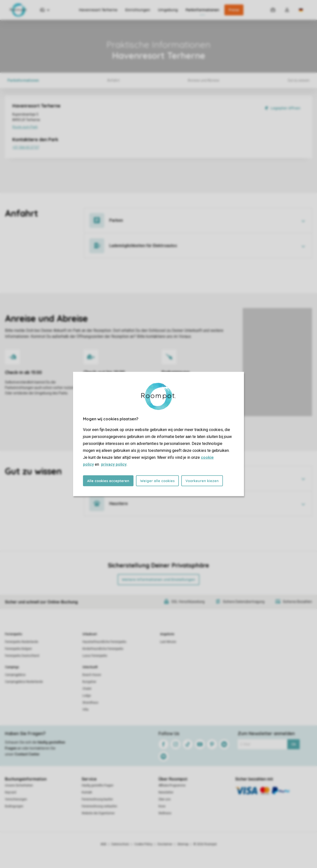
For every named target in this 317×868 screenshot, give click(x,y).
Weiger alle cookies (157, 481)
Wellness (165, 813)
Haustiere (119, 504)
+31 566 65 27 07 (54, 148)
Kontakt (87, 792)
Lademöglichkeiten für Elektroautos (143, 246)
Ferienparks (14, 634)
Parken (116, 220)
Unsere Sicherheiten (19, 785)
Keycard (11, 792)
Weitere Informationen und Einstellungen (158, 580)
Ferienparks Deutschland (22, 656)
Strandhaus (90, 703)
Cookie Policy (143, 844)
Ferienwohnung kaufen (97, 799)
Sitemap (183, 844)
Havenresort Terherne (98, 10)
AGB (104, 844)
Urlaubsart (90, 634)
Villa (85, 710)
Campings (12, 667)
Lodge (87, 696)
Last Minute (168, 642)
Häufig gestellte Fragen (98, 785)
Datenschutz (120, 844)
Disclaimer (165, 844)
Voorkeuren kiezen (202, 481)
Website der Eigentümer (98, 813)
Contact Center (27, 754)
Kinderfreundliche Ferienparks (103, 649)
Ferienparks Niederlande (22, 642)
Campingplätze (15, 675)
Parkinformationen (202, 10)
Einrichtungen (138, 10)
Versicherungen (16, 799)
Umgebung (168, 10)
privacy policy (114, 464)
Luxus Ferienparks (95, 656)
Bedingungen (14, 806)
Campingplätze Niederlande (24, 682)
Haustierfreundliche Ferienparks (104, 642)
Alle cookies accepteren (108, 481)
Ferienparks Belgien (18, 649)
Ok (294, 744)
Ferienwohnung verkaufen (99, 806)
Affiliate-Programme (172, 785)
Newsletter (166, 792)
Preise (234, 10)
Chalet (87, 689)
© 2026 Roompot (205, 844)
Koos (162, 806)
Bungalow (89, 682)
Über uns (165, 799)
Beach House (92, 675)
